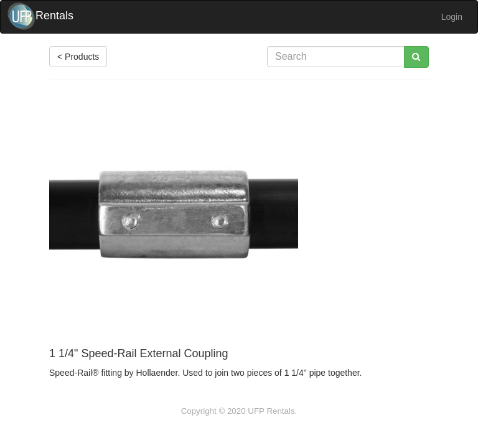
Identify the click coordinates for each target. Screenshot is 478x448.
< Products (78, 57)
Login (452, 17)
